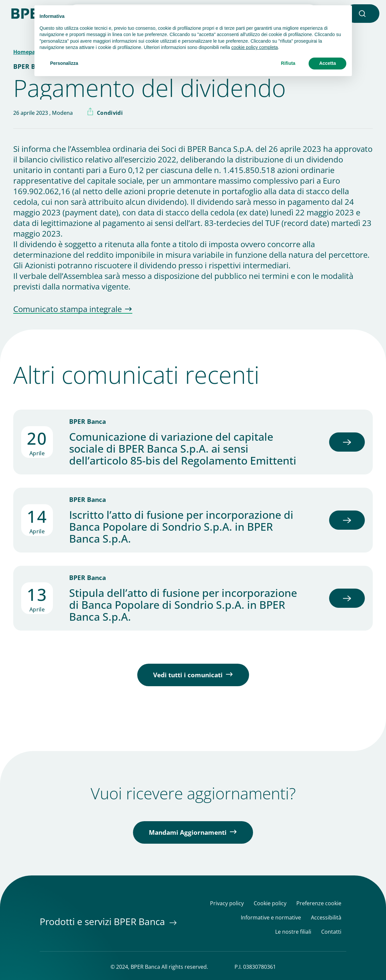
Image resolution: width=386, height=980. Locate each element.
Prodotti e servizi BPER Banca (104, 921)
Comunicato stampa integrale (67, 309)
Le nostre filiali (293, 932)
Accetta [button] (328, 63)
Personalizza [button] (64, 63)
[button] (362, 14)
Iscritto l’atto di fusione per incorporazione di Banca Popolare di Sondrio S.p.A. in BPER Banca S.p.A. (181, 527)
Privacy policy (227, 903)
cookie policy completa (255, 47)
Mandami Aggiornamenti (188, 832)
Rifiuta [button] (288, 63)
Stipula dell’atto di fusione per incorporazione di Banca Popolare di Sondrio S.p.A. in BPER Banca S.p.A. (183, 605)
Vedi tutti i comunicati (188, 675)
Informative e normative (271, 918)
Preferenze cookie (319, 903)
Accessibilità (326, 918)
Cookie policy (270, 903)
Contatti (331, 932)
